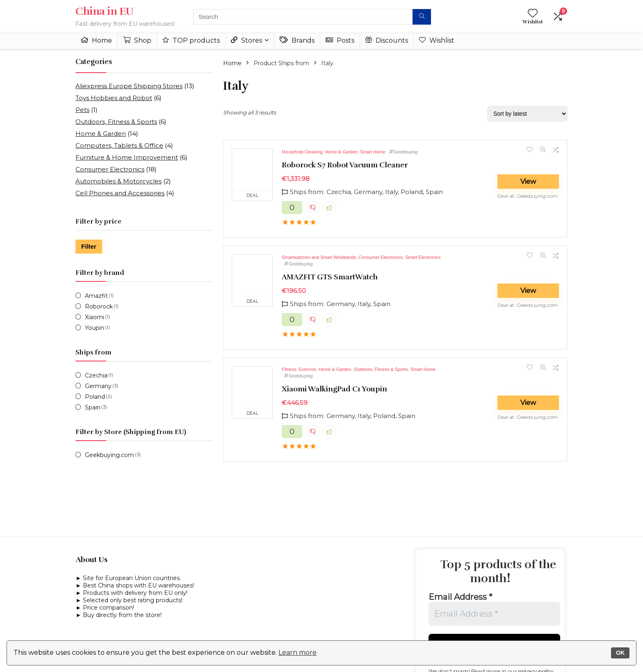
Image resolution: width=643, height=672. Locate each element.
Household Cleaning (302, 152)
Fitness (289, 369)
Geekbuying (406, 152)
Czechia (96, 375)
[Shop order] (527, 114)
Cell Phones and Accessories (120, 193)
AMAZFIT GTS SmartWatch (330, 277)
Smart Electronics (423, 257)
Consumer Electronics (110, 169)
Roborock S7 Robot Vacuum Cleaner (345, 165)
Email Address (461, 597)
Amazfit (96, 296)
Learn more (298, 653)
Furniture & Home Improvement (127, 157)
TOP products (191, 40)
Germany (98, 386)
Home (96, 40)
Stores (246, 40)
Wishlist (437, 40)
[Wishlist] (533, 14)
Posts (340, 40)
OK (620, 653)
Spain (93, 407)
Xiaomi (95, 317)
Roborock (99, 306)
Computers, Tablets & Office (119, 145)
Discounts (387, 40)
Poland (95, 397)
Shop (137, 40)
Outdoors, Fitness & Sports (116, 122)
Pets (82, 110)
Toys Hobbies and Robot (114, 98)
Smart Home (373, 152)
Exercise (308, 369)
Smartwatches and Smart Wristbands (319, 257)
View (528, 182)
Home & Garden (101, 134)
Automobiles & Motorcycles (119, 181)
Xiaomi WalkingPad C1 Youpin (334, 389)
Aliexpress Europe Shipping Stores (129, 86)
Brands (297, 40)
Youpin (95, 328)
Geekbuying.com (109, 455)
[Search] (422, 17)
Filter (89, 246)
